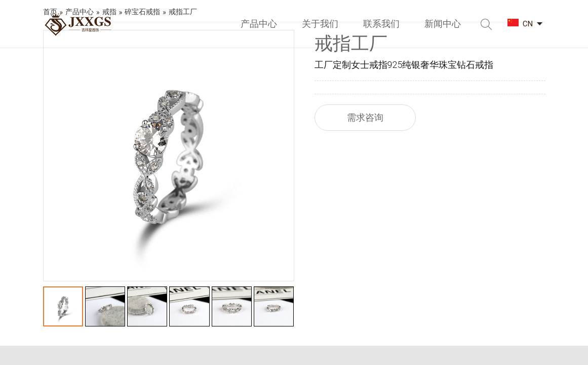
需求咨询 (365, 117)
